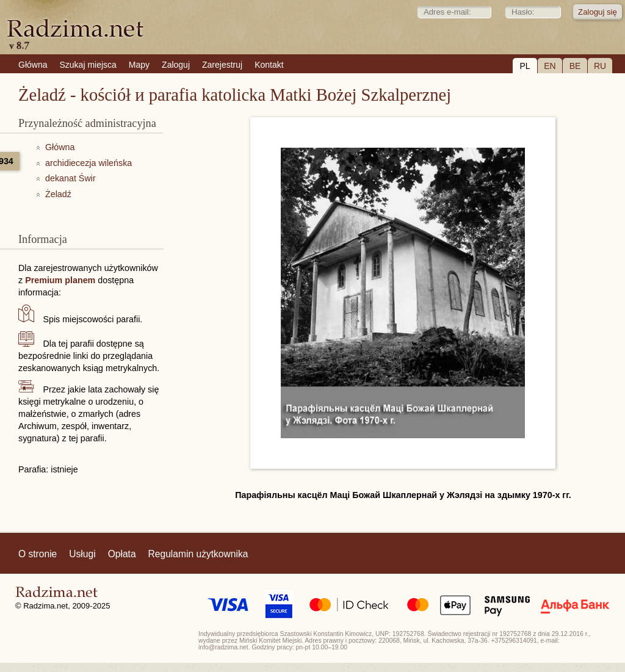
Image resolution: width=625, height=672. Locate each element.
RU (600, 66)
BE (575, 66)
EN (550, 66)
